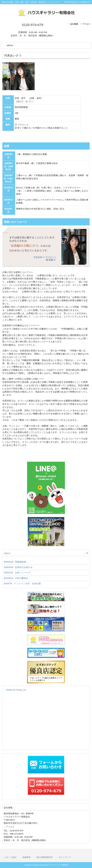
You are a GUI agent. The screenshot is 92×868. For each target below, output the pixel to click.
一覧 (87, 553)
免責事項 (27, 857)
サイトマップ (65, 857)
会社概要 (74, 24)
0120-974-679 (33, 25)
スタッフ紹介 (11, 857)
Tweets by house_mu (16, 690)
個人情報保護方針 (45, 857)
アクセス (86, 24)
